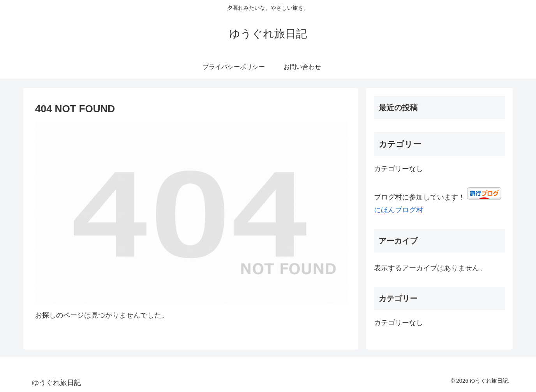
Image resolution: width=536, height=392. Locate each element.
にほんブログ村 (398, 210)
